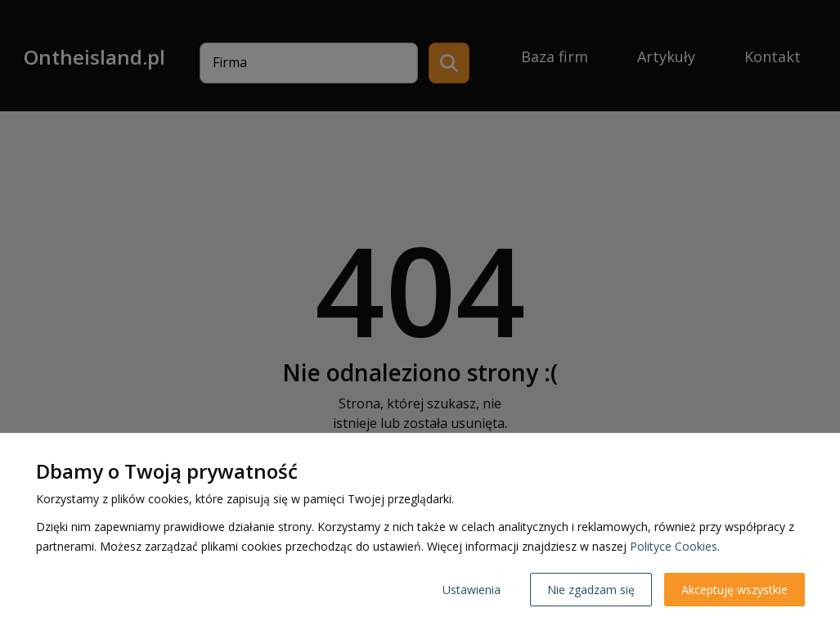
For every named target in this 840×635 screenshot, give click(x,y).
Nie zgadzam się (591, 590)
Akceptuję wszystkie (734, 590)
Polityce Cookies (674, 546)
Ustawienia (472, 590)
